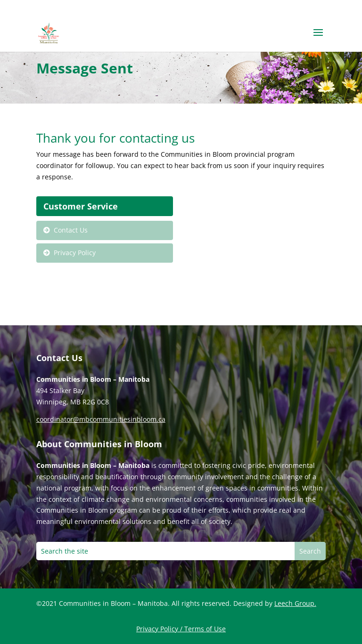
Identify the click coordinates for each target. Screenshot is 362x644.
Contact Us (71, 230)
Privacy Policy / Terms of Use (181, 629)
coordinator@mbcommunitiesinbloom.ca (101, 419)
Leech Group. (295, 603)
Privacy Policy (75, 253)
